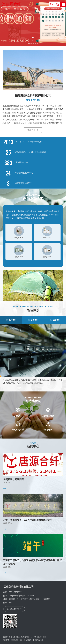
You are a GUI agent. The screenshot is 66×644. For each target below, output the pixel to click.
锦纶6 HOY (19, 238)
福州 (42, 640)
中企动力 (36, 640)
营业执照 (38, 637)
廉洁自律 (48, 430)
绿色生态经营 (18, 430)
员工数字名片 (14, 609)
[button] (29, 43)
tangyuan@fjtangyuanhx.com (21, 596)
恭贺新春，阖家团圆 (14, 479)
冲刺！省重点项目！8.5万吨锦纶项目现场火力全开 (29, 520)
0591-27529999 (16, 592)
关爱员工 (18, 416)
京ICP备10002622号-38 (13, 640)
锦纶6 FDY (47, 257)
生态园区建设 (48, 416)
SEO (45, 637)
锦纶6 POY (47, 238)
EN (52, 4)
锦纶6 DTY (19, 257)
